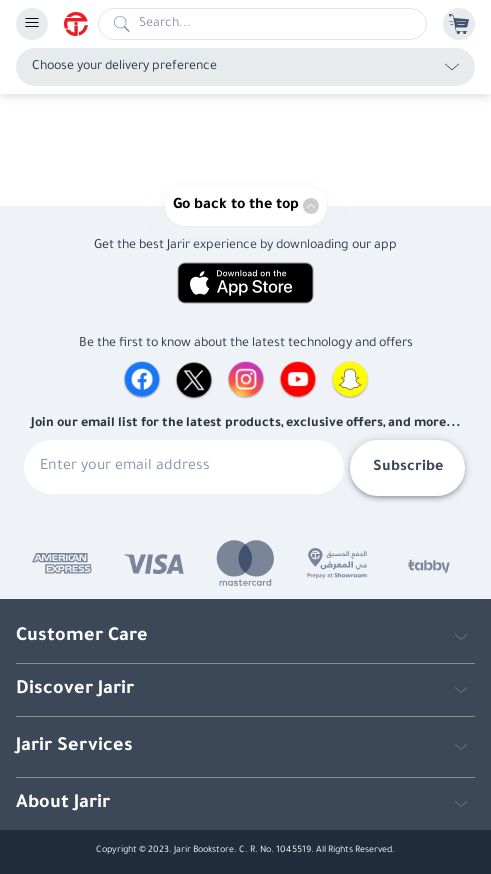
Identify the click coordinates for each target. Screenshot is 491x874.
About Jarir (63, 804)
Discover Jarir (75, 690)
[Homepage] (81, 24)
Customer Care (82, 637)
